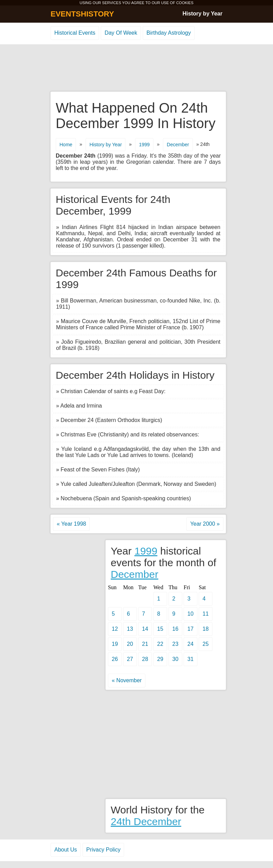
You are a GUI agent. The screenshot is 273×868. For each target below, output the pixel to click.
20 (130, 644)
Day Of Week (121, 33)
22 (160, 644)
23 (175, 644)
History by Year (203, 14)
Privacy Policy (103, 850)
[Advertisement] (136, 68)
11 (206, 614)
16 (175, 629)
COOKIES (185, 3)
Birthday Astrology (169, 33)
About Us (66, 850)
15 (160, 629)
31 (190, 659)
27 (130, 659)
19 (115, 644)
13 (130, 629)
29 (160, 659)
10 (190, 614)
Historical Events (75, 33)
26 (115, 659)
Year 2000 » (205, 524)
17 (190, 629)
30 (175, 659)
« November (127, 680)
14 (145, 629)
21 (145, 644)
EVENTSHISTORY (82, 14)
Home (66, 145)
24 (190, 644)
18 (206, 629)
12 (115, 629)
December (178, 145)
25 (206, 644)
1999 (144, 145)
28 (145, 659)
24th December (146, 821)
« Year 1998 (71, 524)
